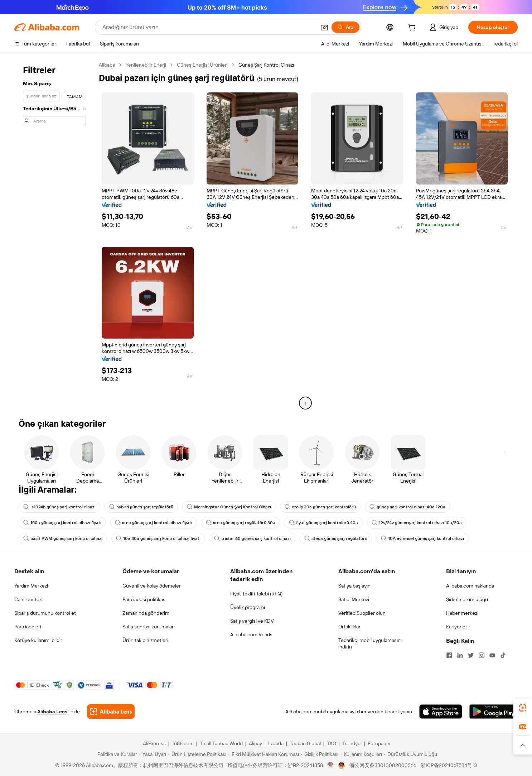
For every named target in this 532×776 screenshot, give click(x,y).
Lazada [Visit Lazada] (276, 743)
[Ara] (345, 27)
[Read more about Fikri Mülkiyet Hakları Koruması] (264, 754)
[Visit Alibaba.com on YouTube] (492, 655)
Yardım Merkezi (31, 586)
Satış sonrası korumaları (149, 627)
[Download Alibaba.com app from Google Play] (494, 712)
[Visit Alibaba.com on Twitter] (471, 655)
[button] (324, 27)
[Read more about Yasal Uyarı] (153, 754)
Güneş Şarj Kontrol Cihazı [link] (266, 65)
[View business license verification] (331, 765)
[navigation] (54, 235)
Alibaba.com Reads (251, 634)
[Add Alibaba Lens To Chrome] (111, 712)
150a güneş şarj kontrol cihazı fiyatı (62, 523)
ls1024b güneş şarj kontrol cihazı (59, 507)
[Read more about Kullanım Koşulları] (361, 754)
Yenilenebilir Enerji (146, 65)
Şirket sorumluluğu (467, 599)
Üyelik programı (248, 607)
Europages (380, 743)
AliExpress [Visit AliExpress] (154, 743)
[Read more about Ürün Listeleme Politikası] (197, 754)
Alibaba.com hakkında (470, 586)
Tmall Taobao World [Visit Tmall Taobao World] (221, 743)
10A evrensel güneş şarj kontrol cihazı (422, 538)
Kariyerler (457, 627)
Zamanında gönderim (146, 613)
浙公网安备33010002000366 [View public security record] (383, 765)
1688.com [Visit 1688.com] (183, 743)
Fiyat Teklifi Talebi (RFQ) (256, 594)
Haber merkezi (462, 613)
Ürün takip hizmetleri (145, 640)
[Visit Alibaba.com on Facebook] (449, 655)
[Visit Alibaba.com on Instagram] (482, 655)
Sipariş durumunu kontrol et (45, 613)
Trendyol (352, 743)
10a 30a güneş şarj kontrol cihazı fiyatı (158, 538)
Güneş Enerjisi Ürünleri (202, 65)
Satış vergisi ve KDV (252, 621)
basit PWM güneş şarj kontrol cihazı (63, 538)
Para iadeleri (28, 627)
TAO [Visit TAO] (332, 743)
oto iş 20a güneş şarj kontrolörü (320, 507)
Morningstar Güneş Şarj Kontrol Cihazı (229, 507)
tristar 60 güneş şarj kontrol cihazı (252, 538)
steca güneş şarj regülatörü (336, 538)
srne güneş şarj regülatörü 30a (241, 523)
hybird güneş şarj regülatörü (141, 507)
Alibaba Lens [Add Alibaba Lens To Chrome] (52, 712)
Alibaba (107, 65)
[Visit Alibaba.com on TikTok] (503, 655)
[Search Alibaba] (208, 27)
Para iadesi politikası (144, 599)
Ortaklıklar (349, 627)
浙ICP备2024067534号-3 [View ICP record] (449, 765)
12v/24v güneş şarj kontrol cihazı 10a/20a (417, 523)
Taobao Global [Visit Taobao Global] (305, 743)
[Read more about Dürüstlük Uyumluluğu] (411, 754)
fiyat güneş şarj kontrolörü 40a (323, 523)
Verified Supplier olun (362, 613)
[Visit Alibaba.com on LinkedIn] (460, 655)
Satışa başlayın (354, 586)
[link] (523, 708)
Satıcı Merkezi (354, 599)
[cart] (413, 28)
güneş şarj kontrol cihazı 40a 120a (407, 507)
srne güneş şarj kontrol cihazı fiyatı (154, 523)
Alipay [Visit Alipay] (255, 743)
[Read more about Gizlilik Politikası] (320, 754)
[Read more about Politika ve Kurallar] (116, 754)
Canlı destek (28, 599)
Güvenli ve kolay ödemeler (152, 586)
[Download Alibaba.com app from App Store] (441, 712)
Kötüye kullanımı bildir (38, 640)
